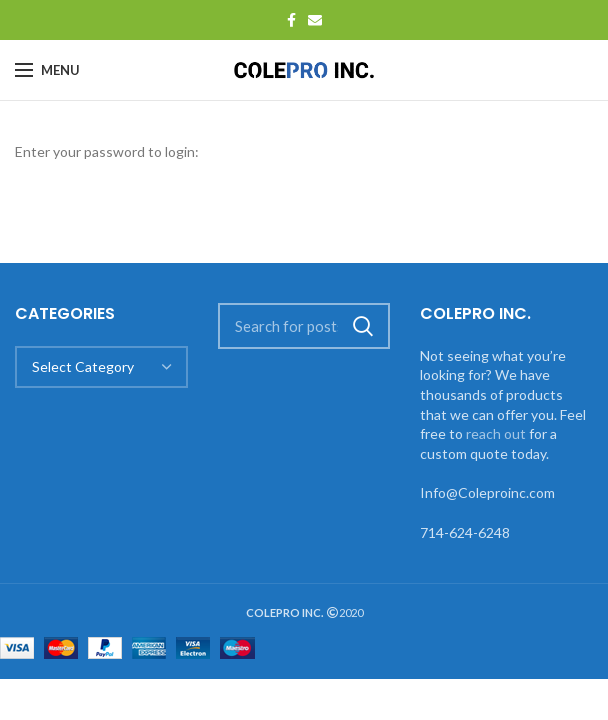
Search (363, 326)
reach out (496, 433)
